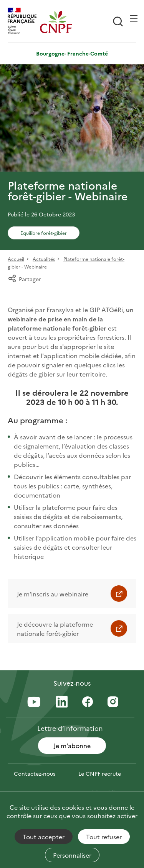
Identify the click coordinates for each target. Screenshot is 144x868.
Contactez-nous (35, 773)
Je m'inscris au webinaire (53, 594)
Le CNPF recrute (100, 773)
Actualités (44, 259)
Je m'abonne (72, 745)
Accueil (16, 259)
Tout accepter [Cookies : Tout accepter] (44, 837)
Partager (24, 279)
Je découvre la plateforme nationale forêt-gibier (55, 629)
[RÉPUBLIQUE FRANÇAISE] (24, 22)
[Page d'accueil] (56, 22)
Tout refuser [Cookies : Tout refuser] (104, 837)
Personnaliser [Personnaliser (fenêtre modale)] (72, 855)
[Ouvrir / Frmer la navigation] (134, 19)
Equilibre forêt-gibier (44, 233)
